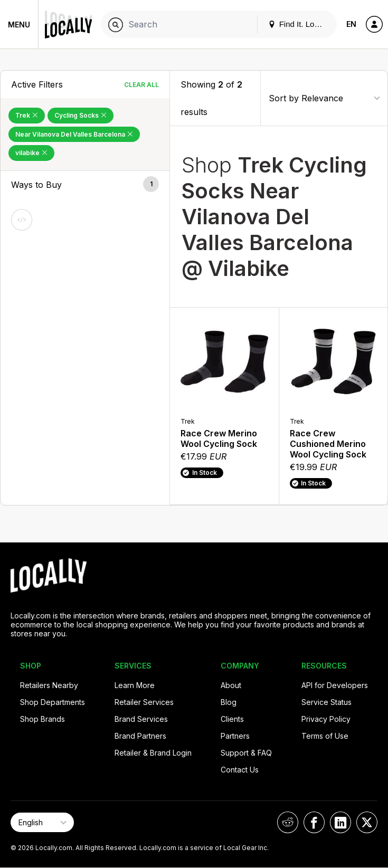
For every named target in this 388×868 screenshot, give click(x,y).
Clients (232, 719)
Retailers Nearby (49, 685)
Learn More (135, 685)
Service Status (327, 702)
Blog (229, 702)
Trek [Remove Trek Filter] (27, 115)
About (231, 685)
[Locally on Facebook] (314, 822)
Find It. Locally (299, 24)
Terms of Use (325, 736)
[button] (85, 185)
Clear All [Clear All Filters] (141, 85)
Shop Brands (42, 719)
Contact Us (240, 770)
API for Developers (335, 685)
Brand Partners (140, 736)
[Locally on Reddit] (288, 822)
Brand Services (141, 719)
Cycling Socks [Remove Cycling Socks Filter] (81, 115)
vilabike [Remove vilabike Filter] (31, 153)
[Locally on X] (367, 822)
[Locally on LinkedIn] (340, 822)
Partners (235, 736)
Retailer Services (144, 702)
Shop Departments (53, 702)
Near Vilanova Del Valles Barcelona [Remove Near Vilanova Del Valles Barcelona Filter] (74, 134)
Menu (19, 25)
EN (351, 24)
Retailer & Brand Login (153, 753)
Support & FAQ (246, 753)
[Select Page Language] (42, 822)
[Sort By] (324, 98)
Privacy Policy (326, 719)
